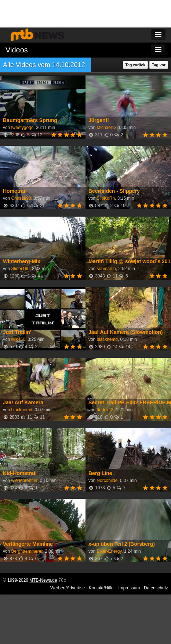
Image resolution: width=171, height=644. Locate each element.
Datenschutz (156, 588)
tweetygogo (22, 128)
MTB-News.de (43, 580)
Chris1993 (21, 198)
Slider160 (20, 269)
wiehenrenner (24, 481)
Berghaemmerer (27, 551)
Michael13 (106, 128)
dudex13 (105, 410)
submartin (106, 269)
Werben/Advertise (68, 588)
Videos (17, 50)
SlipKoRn (106, 198)
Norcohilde (107, 481)
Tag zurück (136, 65)
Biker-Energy (109, 551)
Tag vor (159, 65)
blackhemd (107, 339)
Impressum (129, 588)
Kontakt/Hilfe (101, 588)
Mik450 (18, 339)
